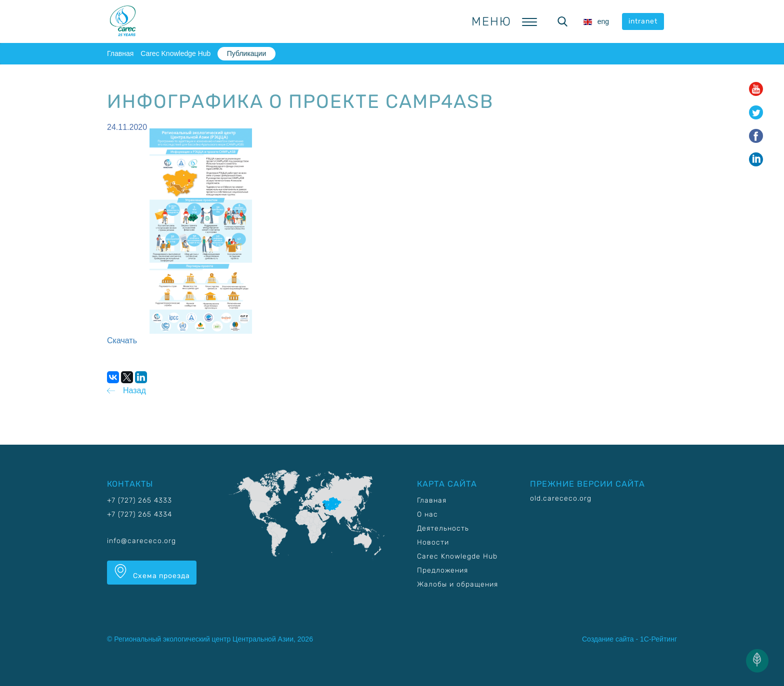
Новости (433, 542)
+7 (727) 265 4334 (139, 514)
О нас (427, 514)
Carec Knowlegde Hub (457, 556)
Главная (120, 53)
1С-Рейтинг (658, 639)
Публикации (246, 53)
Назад (134, 390)
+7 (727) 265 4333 (139, 500)
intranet (643, 21)
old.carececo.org (561, 498)
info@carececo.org (141, 541)
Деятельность (443, 528)
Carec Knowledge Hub (175, 53)
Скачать (122, 341)
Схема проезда (152, 572)
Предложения (442, 570)
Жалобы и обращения (457, 584)
